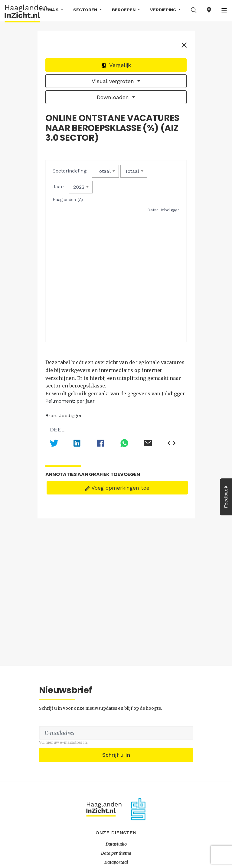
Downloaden (114, 98)
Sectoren (86, 10)
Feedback (226, 497)
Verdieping (164, 10)
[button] (194, 10)
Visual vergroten (114, 82)
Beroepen (124, 10)
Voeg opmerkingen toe (117, 498)
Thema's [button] (50, 10)
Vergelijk (116, 66)
